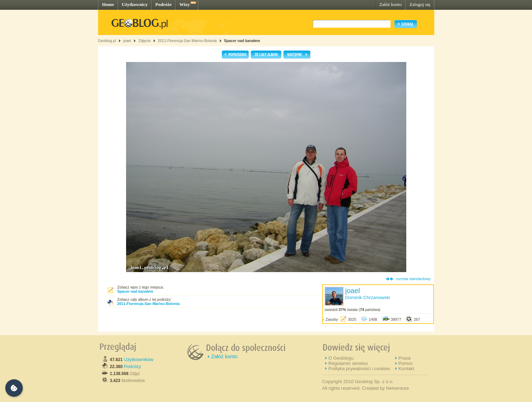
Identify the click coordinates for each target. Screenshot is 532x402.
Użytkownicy (135, 4)
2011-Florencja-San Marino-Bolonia (187, 41)
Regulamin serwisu (348, 363)
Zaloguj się (420, 4)
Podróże (164, 4)
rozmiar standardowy (413, 279)
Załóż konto (391, 4)
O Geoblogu (341, 358)
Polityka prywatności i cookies (359, 369)
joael (127, 41)
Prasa (404, 358)
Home (108, 4)
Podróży (133, 366)
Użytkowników (139, 359)
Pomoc (405, 363)
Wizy (184, 4)
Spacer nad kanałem (242, 41)
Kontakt (406, 369)
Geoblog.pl (107, 41)
